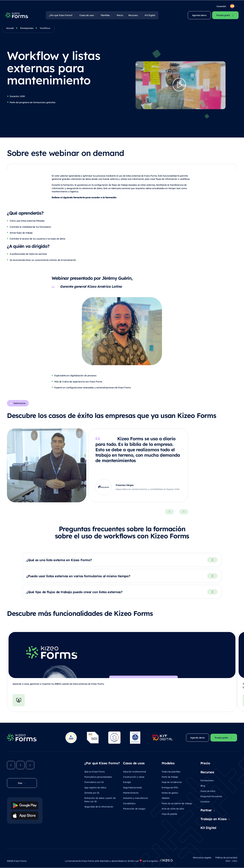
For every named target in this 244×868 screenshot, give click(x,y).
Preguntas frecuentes (211, 796)
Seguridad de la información (99, 807)
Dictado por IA (92, 793)
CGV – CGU (231, 861)
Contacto (205, 802)
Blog (203, 786)
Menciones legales (202, 858)
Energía (127, 782)
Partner (206, 810)
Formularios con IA (94, 782)
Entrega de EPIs (170, 788)
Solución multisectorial (134, 772)
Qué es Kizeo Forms (95, 772)
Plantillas (105, 15)
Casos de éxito (208, 791)
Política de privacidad (226, 858)
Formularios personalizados (98, 777)
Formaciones (27, 28)
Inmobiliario (129, 803)
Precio (120, 15)
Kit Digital (150, 15)
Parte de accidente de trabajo (177, 803)
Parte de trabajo (170, 777)
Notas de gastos (170, 793)
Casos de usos (87, 15)
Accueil (10, 28)
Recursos (133, 15)
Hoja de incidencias (172, 782)
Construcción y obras (134, 777)
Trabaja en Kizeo (214, 819)
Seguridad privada (132, 788)
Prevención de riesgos (134, 809)
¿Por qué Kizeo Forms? (61, 15)
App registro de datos (95, 788)
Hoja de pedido (169, 814)
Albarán (166, 798)
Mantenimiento (131, 793)
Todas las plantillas (171, 772)
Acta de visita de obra (173, 809)
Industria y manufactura (135, 798)
